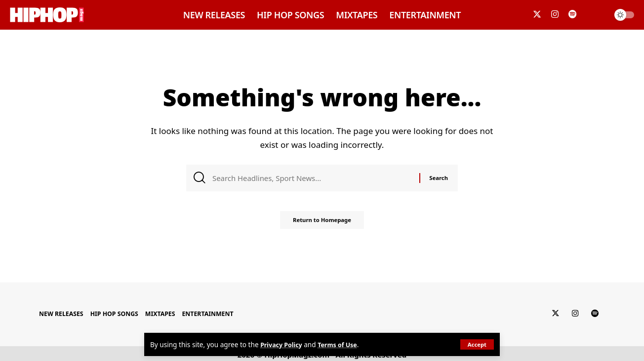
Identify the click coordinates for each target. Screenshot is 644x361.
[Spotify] (572, 15)
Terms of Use (343, 344)
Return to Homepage (322, 224)
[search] (597, 15)
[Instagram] (555, 15)
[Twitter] (537, 15)
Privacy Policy (283, 344)
